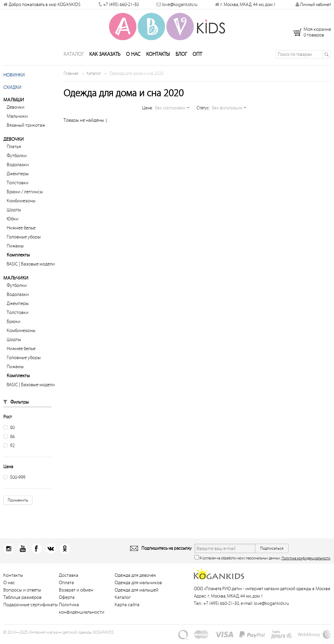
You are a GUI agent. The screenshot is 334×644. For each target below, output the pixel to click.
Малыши (14, 103)
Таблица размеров (22, 601)
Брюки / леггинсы (25, 195)
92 (9, 449)
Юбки (13, 222)
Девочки (16, 111)
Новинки (14, 78)
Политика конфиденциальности (306, 562)
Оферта (67, 601)
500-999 (14, 481)
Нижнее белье (21, 231)
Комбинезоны (21, 204)
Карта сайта (127, 608)
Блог (181, 58)
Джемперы (18, 177)
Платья (14, 150)
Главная (71, 77)
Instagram (9, 552)
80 (9, 431)
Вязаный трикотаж (26, 129)
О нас (133, 58)
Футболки (17, 159)
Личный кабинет (313, 5)
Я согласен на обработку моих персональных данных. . (263, 561)
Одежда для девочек (135, 579)
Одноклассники (62, 552)
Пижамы (15, 249)
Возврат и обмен (76, 593)
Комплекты (18, 258)
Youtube (22, 552)
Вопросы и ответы (22, 593)
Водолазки (18, 168)
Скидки (12, 91)
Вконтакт (49, 552)
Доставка (69, 579)
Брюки (14, 325)
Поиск (326, 58)
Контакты (158, 58)
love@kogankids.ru (180, 5)
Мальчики (17, 120)
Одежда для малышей (137, 593)
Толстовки (18, 186)
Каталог (74, 58)
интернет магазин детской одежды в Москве (288, 592)
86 (9, 440)
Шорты (14, 213)
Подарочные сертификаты (31, 608)
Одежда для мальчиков (138, 586)
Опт (197, 58)
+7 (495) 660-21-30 (121, 5)
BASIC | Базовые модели (31, 267)
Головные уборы (24, 240)
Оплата (66, 586)
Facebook (35, 552)
